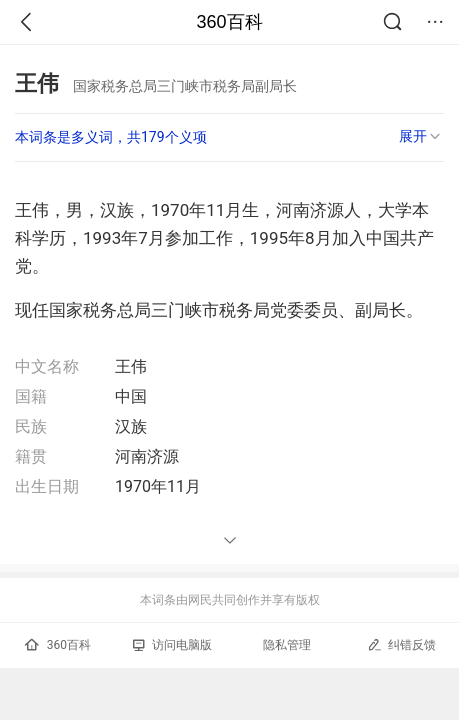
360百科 (229, 22)
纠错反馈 (401, 644)
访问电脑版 (172, 645)
